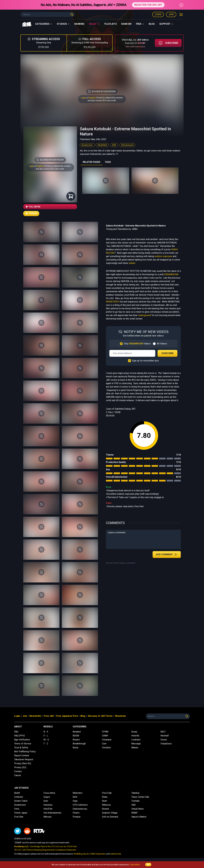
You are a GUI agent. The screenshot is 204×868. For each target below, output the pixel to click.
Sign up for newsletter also (145, 361)
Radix (105, 797)
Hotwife (135, 736)
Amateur (77, 732)
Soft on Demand (110, 817)
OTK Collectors (80, 805)
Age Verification (22, 740)
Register (92, 98)
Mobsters (78, 793)
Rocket (105, 809)
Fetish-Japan (21, 813)
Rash (104, 801)
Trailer (31, 214)
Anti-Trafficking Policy (25, 752)
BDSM (76, 736)
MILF (163, 732)
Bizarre (76, 740)
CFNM (105, 732)
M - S (46, 740)
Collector (19, 797)
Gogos (47, 797)
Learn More (135, 865)
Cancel (17, 775)
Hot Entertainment (52, 813)
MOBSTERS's (113, 302)
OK (148, 865)
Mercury (48, 817)
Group (134, 732)
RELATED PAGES (92, 162)
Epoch (86, 854)
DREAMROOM (171, 274)
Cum (104, 744)
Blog (152, 24)
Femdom (106, 748)
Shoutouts (120, 716)
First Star (19, 817)
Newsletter (35, 716)
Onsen (164, 740)
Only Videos (137, 344)
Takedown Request (24, 759)
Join (171, 14)
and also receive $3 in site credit (50, 169)
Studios (63, 24)
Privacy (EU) (20, 767)
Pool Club (107, 793)
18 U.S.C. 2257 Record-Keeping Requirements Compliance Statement (45, 850)
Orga (75, 801)
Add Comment (167, 554)
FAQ (16, 732)
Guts (46, 801)
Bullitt (17, 793)
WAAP (135, 813)
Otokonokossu (80, 809)
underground (145, 315)
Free (140, 24)
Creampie (107, 740)
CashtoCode (116, 854)
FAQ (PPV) (19, 736)
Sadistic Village (110, 813)
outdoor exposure (163, 256)
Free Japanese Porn (67, 716)
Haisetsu (48, 805)
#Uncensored (127, 145)
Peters (76, 813)
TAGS (108, 162)
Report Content (22, 755)
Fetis (17, 809)
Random (126, 24)
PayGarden (100, 854)
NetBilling (78, 854)
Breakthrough (79, 744)
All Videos (162, 344)
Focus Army (49, 793)
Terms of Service (23, 744)
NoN (75, 797)
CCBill (92, 854)
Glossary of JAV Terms (100, 716)
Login (158, 14)
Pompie (77, 817)
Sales (94, 24)
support (166, 24)
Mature (135, 748)
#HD (114, 145)
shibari (132, 263)
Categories (44, 24)
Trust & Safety (21, 748)
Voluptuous (166, 744)
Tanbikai (135, 793)
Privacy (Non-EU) (23, 763)
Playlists (111, 24)
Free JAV (49, 716)
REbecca (106, 805)
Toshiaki (135, 801)
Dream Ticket (21, 801)
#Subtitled (102, 145)
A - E (46, 732)
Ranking (79, 24)
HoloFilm (48, 809)
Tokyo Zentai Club (140, 797)
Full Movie (33, 207)
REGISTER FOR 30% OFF (148, 5)
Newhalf (165, 736)
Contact (18, 771)
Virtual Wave (137, 809)
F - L (46, 736)
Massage (136, 744)
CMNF (105, 736)
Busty (76, 748)
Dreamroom (87, 145)
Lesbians (136, 740)
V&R (133, 805)
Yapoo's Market (139, 817)
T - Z (46, 744)
